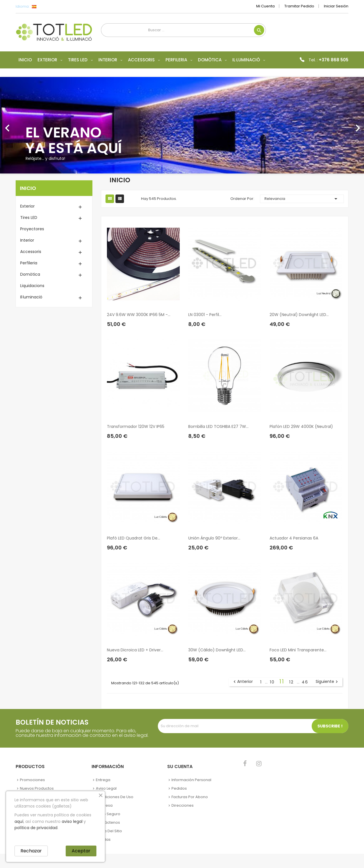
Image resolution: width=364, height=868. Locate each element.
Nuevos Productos (37, 788)
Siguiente (327, 682)
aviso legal (72, 821)
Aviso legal (106, 788)
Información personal (191, 780)
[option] (182, 125)
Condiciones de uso (115, 797)
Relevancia (302, 199)
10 (273, 682)
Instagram (259, 764)
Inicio (28, 188)
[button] (27, 125)
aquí (19, 821)
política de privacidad (36, 828)
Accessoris (31, 252)
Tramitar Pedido (299, 6)
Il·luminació (31, 297)
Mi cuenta (265, 6)
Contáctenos (108, 822)
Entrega (103, 780)
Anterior (242, 682)
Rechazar (31, 851)
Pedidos (179, 788)
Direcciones (183, 805)
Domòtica (30, 274)
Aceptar (81, 851)
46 (305, 682)
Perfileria (29, 263)
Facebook (245, 764)
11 (283, 681)
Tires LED (29, 217)
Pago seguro (108, 814)
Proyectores (32, 229)
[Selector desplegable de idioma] (47, 7)
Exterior (27, 206)
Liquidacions (32, 286)
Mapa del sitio (109, 831)
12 (292, 682)
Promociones (32, 780)
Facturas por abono (190, 797)
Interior (27, 240)
